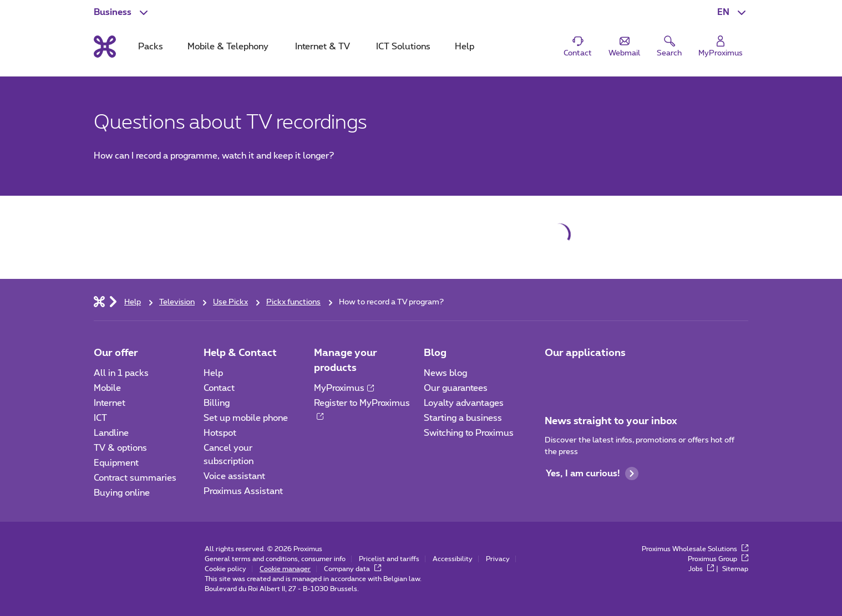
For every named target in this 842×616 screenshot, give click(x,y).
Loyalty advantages (464, 403)
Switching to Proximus (469, 433)
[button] (733, 12)
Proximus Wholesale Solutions (695, 549)
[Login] (721, 47)
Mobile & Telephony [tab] (228, 47)
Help (213, 373)
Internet (110, 403)
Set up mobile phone (246, 418)
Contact (219, 388)
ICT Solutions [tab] (403, 47)
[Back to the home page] (105, 47)
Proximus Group (718, 559)
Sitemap (735, 569)
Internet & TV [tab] (323, 47)
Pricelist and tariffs (389, 559)
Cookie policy (225, 569)
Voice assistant (234, 476)
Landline (111, 433)
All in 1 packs (121, 373)
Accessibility (453, 559)
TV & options (120, 448)
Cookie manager (285, 569)
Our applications (585, 353)
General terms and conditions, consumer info (275, 559)
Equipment (116, 463)
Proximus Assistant (243, 491)
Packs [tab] (151, 47)
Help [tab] (465, 47)
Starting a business (463, 418)
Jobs (701, 569)
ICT (100, 418)
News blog (445, 373)
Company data (352, 569)
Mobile (107, 388)
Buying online (122, 493)
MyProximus (344, 388)
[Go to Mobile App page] (555, 376)
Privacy (498, 559)
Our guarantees (456, 388)
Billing (217, 403)
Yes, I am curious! (592, 474)
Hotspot (220, 433)
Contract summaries (135, 478)
